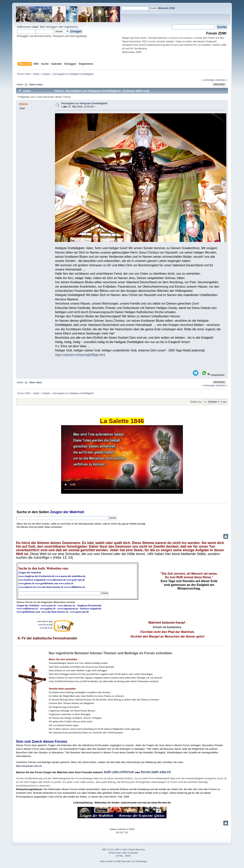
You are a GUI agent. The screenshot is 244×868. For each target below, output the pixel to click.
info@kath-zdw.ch (31, 766)
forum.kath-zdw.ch (156, 772)
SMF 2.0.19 (108, 850)
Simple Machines (137, 850)
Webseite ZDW (166, 8)
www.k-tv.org (45, 624)
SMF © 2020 (121, 850)
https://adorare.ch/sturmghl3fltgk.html (80, 355)
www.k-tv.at (46, 628)
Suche (22, 512)
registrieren (71, 27)
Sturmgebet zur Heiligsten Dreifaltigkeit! (84, 103)
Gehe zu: (196, 402)
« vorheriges (208, 80)
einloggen (52, 27)
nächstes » (222, 80)
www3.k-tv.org (45, 621)
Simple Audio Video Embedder (123, 853)
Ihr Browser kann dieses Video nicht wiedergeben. (122, 459)
